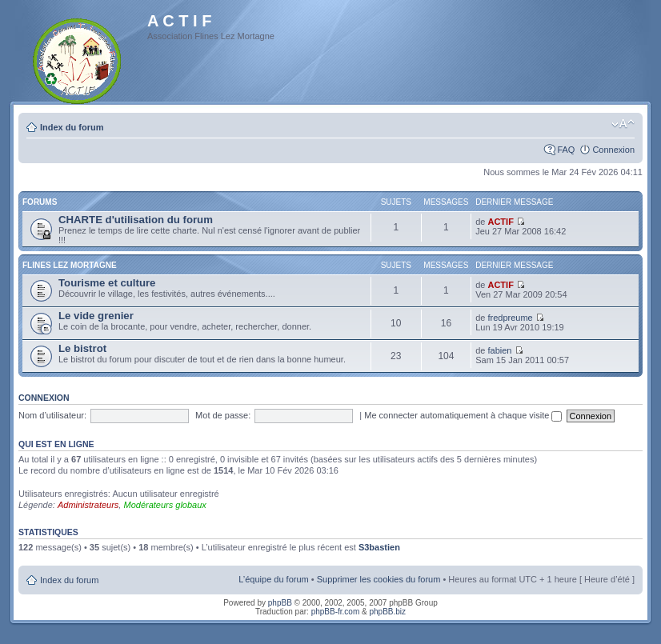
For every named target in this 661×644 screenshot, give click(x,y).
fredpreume (510, 318)
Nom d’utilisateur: (52, 415)
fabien (499, 350)
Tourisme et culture (107, 283)
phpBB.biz (387, 612)
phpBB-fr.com (336, 612)
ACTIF (500, 222)
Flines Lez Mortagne (70, 265)
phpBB (280, 603)
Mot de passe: (223, 415)
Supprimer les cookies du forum (379, 579)
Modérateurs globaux (164, 505)
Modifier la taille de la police (623, 124)
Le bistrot (82, 348)
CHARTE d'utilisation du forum (136, 220)
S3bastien (379, 547)
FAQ (566, 150)
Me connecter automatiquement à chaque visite (463, 415)
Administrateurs (88, 505)
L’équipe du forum (273, 579)
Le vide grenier (96, 316)
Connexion (613, 150)
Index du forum (72, 127)
